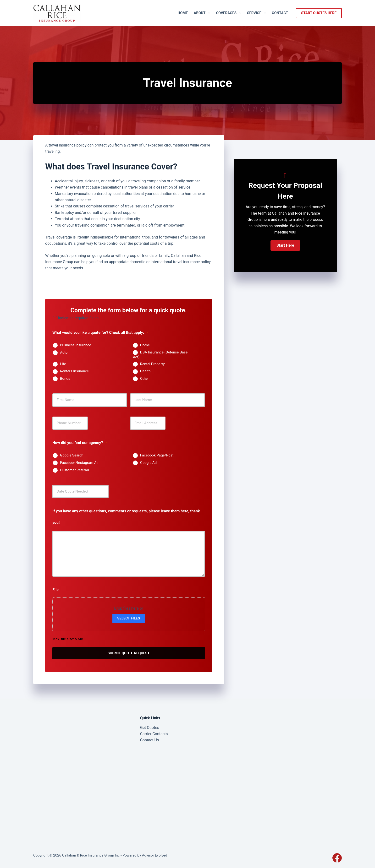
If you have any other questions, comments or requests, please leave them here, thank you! (126, 517)
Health (145, 371)
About (203, 13)
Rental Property (152, 364)
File (55, 590)
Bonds (65, 379)
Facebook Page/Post (157, 455)
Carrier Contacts (154, 733)
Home (183, 13)
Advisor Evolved (154, 855)
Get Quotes (150, 727)
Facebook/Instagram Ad (79, 463)
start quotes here (319, 13)
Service (257, 13)
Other (145, 379)
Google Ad (148, 463)
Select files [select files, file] (129, 618)
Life (63, 364)
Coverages (229, 13)
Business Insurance (76, 345)
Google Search (72, 455)
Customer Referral (74, 470)
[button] (285, 245)
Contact (280, 13)
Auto (64, 353)
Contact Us (150, 740)
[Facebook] (337, 857)
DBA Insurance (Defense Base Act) (160, 355)
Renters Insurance (74, 371)
